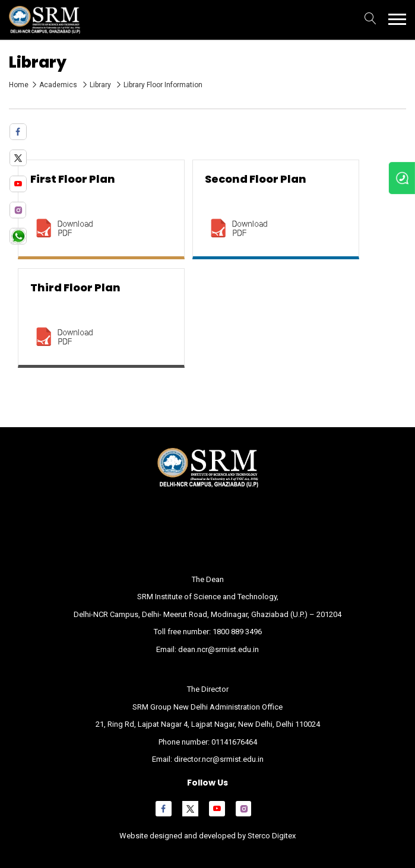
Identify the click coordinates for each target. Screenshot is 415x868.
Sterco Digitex (271, 836)
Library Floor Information (163, 85)
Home (19, 85)
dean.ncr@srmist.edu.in (218, 649)
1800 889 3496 (237, 632)
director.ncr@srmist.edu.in (219, 759)
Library (101, 85)
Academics (59, 85)
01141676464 (234, 742)
